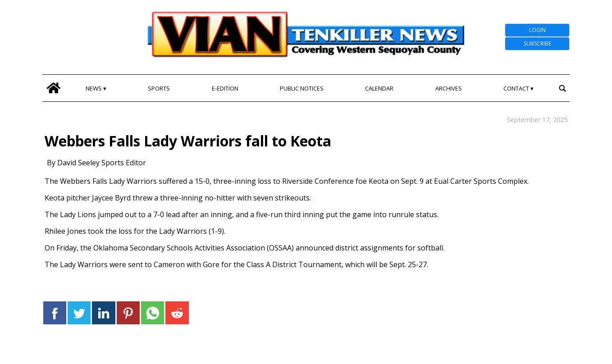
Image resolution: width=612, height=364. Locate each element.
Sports (159, 88)
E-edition (225, 88)
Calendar (379, 88)
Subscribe (537, 43)
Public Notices (302, 88)
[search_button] (562, 88)
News (94, 88)
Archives (449, 88)
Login (537, 30)
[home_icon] (53, 88)
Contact (516, 88)
